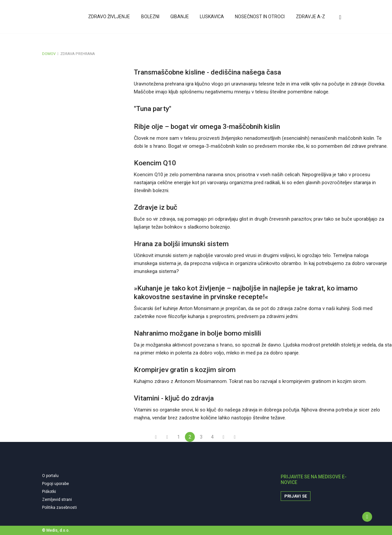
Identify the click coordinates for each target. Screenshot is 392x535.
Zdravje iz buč (156, 207)
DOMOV (49, 54)
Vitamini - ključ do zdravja (174, 398)
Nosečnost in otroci (260, 18)
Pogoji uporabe (56, 484)
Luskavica (213, 18)
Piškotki (49, 492)
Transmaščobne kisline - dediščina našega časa (207, 72)
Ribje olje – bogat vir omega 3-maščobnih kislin (207, 127)
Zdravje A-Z (310, 18)
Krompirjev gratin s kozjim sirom (185, 370)
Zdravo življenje (111, 18)
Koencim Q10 (155, 163)
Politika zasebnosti (59, 508)
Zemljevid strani (57, 500)
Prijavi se (296, 496)
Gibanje (181, 18)
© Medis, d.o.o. (56, 530)
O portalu (50, 476)
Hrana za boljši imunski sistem (181, 244)
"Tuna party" (153, 109)
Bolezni (152, 18)
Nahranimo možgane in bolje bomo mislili (197, 333)
